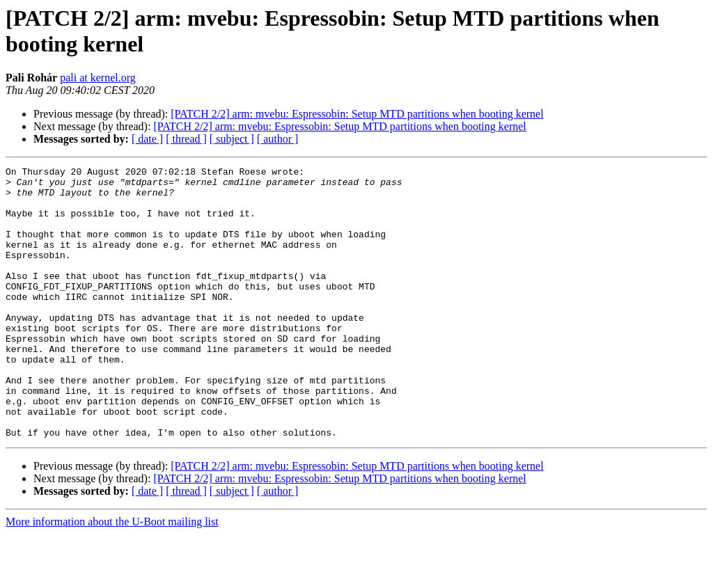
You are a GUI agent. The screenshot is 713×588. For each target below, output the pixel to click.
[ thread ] (186, 139)
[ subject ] (232, 139)
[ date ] (147, 139)
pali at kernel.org (98, 78)
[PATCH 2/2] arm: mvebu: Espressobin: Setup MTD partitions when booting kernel (357, 114)
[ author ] (278, 139)
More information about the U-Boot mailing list (112, 576)
